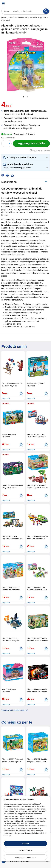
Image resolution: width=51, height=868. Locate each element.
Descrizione (9, 182)
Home (4, 17)
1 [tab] (24, 97)
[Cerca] (46, 11)
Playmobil (6, 20)
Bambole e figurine (38, 17)
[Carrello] (48, 3)
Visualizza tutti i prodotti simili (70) (15, 710)
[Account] (41, 3)
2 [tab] (28, 97)
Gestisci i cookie (26, 850)
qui (10, 836)
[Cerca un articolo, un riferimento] (26, 11)
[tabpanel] (26, 65)
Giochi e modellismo (18, 17)
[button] (26, 158)
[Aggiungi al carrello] (31, 144)
